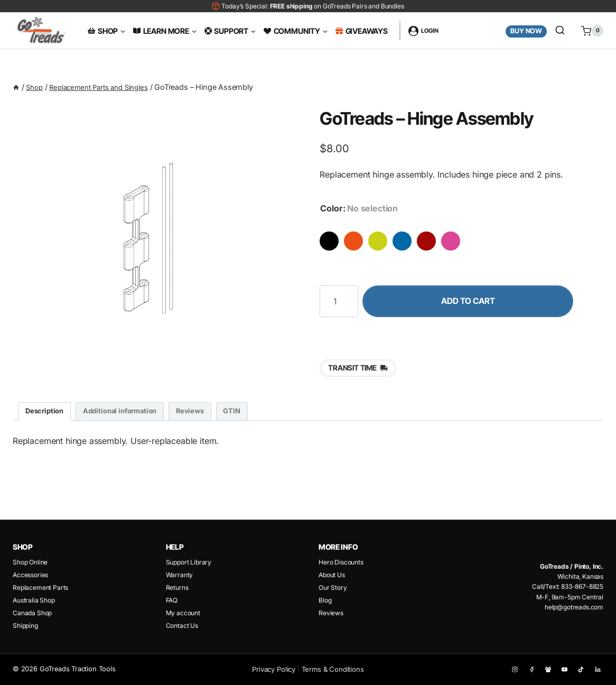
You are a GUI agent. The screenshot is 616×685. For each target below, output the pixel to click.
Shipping (25, 626)
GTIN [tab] (252, 414)
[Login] (423, 31)
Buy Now (526, 31)
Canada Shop (32, 613)
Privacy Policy (274, 669)
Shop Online (30, 562)
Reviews (331, 613)
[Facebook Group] (546, 669)
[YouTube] (563, 669)
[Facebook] (529, 669)
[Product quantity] (339, 302)
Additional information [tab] (129, 414)
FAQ (172, 600)
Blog (325, 600)
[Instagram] (512, 669)
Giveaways (362, 31)
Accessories (30, 575)
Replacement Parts (40, 587)
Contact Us (182, 626)
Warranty (180, 575)
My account (183, 613)
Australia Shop (34, 600)
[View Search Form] (560, 31)
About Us (332, 575)
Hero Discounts (341, 562)
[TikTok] (580, 669)
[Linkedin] (597, 669)
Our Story (333, 587)
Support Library (189, 562)
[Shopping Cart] (588, 31)
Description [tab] (47, 414)
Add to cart (483, 302)
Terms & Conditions (333, 669)
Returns (177, 587)
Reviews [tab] (206, 414)
